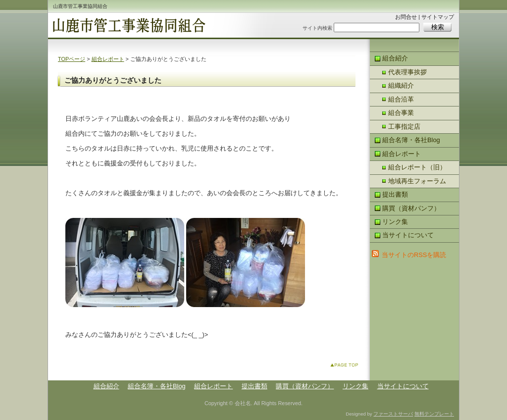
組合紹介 (395, 58)
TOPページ (72, 59)
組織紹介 (401, 85)
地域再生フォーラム (417, 181)
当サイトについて (408, 235)
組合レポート (108, 59)
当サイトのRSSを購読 (414, 255)
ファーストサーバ (393, 414)
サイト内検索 (317, 28)
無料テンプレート (434, 414)
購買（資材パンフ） (411, 208)
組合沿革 (401, 99)
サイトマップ (438, 17)
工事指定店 (404, 127)
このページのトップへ (346, 367)
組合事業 (401, 113)
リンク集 (395, 222)
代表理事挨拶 (407, 72)
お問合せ (406, 17)
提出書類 (395, 194)
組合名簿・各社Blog (411, 140)
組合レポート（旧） (417, 167)
